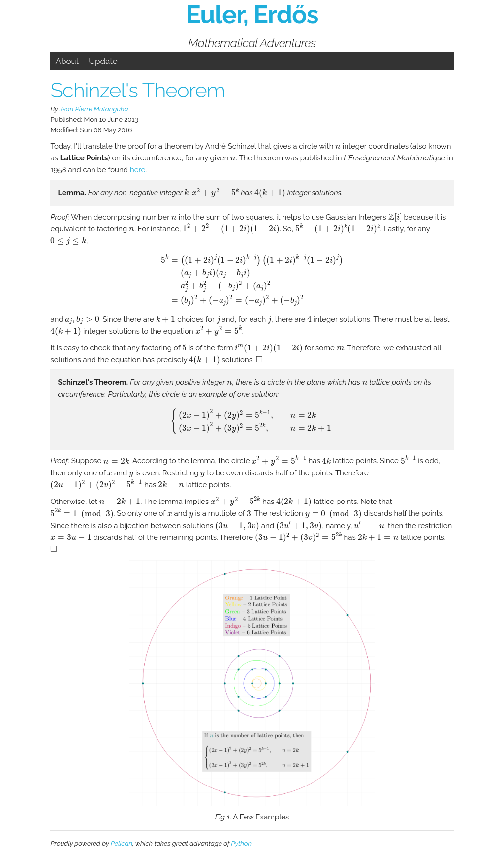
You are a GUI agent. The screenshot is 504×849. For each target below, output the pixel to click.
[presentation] (338, 147)
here (138, 170)
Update (103, 61)
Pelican (122, 843)
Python (241, 843)
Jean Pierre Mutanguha (94, 109)
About (67, 61)
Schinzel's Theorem (138, 90)
